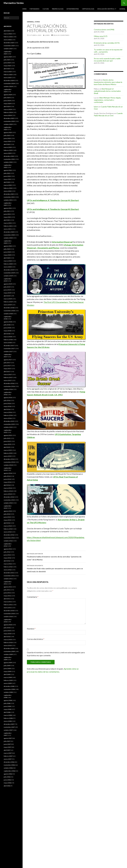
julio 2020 (7, 249)
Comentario (33, 597)
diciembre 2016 (9, 383)
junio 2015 (7, 441)
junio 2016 (7, 403)
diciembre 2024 (9, 80)
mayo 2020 (7, 255)
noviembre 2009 (9, 651)
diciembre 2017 (9, 346)
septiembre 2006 (9, 771)
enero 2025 (8, 78)
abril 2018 (7, 334)
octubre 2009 (8, 654)
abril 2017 (7, 372)
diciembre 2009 (9, 648)
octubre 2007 (8, 730)
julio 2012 (7, 552)
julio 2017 (7, 363)
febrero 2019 (8, 302)
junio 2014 (7, 479)
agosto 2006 (8, 774)
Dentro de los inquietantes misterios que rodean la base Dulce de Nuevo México (108, 82)
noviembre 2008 (9, 689)
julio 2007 (7, 741)
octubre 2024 (8, 86)
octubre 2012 (8, 541)
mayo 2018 (7, 331)
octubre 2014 (8, 465)
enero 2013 (8, 532)
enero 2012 (8, 570)
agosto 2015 (8, 435)
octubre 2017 (8, 351)
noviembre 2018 (9, 311)
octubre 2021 (8, 200)
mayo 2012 (7, 558)
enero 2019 (8, 305)
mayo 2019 (7, 293)
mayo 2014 (7, 482)
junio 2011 (7, 593)
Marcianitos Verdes (14, 3)
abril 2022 (7, 182)
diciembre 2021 (9, 194)
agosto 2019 (8, 284)
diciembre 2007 (9, 724)
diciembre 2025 (9, 43)
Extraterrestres (73, 9)
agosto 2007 (8, 738)
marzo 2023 (8, 147)
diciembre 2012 (9, 535)
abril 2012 (7, 561)
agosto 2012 (8, 549)
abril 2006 (7, 786)
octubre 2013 (8, 503)
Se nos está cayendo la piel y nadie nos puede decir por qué (107, 60)
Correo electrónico (36, 639)
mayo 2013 (7, 520)
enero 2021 (8, 229)
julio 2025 (7, 60)
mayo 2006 (7, 783)
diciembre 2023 (9, 118)
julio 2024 (7, 98)
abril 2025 (7, 69)
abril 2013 (7, 523)
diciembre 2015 (9, 421)
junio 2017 (7, 366)
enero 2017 (8, 380)
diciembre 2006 (9, 762)
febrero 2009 (8, 680)
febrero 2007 (8, 756)
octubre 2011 (8, 579)
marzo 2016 (8, 412)
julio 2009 (7, 666)
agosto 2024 (8, 95)
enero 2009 (8, 683)
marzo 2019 (8, 299)
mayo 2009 (7, 671)
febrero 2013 (8, 529)
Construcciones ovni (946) (104, 30)
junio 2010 (7, 631)
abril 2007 (7, 750)
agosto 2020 (8, 246)
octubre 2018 (8, 314)
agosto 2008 (8, 700)
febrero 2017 (8, 377)
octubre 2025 (8, 49)
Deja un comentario (61, 35)
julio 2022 (7, 173)
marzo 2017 (8, 374)
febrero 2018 (8, 340)
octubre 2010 (8, 617)
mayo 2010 (7, 634)
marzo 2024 (8, 109)
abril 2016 (7, 409)
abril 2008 (7, 712)
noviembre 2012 (9, 538)
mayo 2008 (7, 709)
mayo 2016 (7, 406)
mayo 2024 (7, 104)
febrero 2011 (8, 605)
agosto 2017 (8, 360)
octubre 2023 (8, 124)
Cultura (46, 9)
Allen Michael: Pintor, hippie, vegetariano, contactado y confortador (107, 100)
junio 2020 (7, 252)
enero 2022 (8, 191)
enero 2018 (8, 343)
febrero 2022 (8, 188)
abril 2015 (7, 447)
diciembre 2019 (9, 270)
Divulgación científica (106, 9)
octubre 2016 (8, 389)
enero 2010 (8, 645)
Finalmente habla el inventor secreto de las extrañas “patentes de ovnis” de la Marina (56, 556)
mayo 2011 (7, 596)
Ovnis (24, 9)
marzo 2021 (8, 223)
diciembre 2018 (9, 308)
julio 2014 (7, 476)
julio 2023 (7, 135)
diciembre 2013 (9, 497)
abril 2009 (7, 674)
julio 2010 (7, 628)
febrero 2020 (8, 264)
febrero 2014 (8, 491)
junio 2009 (7, 668)
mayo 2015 (7, 444)
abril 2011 (7, 599)
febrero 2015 (8, 453)
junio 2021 (7, 214)
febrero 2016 (8, 415)
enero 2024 (8, 115)
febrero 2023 (8, 150)
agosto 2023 (8, 132)
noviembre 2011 (9, 576)
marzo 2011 (8, 602)
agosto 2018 (8, 322)
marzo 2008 (8, 715)
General (122, 9)
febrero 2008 (8, 718)
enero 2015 (8, 456)
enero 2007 (8, 759)
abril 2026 (7, 31)
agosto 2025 (8, 57)
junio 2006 (7, 780)
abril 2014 (7, 485)
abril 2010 (7, 637)
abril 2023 (7, 144)
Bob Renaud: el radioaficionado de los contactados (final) (107, 91)
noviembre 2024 (9, 83)
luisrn (47, 35)
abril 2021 (7, 220)
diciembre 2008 (9, 686)
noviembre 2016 (9, 386)
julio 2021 (7, 211)
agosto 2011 (8, 587)
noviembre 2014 (9, 462)
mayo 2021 (7, 217)
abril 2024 (7, 106)
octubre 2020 (8, 238)
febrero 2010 (8, 642)
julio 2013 (7, 514)
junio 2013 (7, 517)
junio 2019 (7, 290)
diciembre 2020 (9, 232)
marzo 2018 (8, 337)
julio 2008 (7, 703)
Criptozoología (88, 9)
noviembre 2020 (9, 235)
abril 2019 (7, 296)
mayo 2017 (7, 369)
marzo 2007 (8, 753)
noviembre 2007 (9, 727)
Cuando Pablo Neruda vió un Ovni (108, 114)
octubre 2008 (8, 692)
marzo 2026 (8, 34)
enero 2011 (8, 608)
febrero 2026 (8, 37)
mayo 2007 (7, 747)
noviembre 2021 (9, 197)
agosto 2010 (8, 625)
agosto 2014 (8, 473)
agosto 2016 (8, 397)
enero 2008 (8, 721)
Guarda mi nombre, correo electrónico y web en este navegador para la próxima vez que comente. (56, 654)
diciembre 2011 (9, 573)
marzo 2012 (8, 564)
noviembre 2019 (9, 273)
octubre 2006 (8, 768)
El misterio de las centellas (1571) (107, 43)
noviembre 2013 (9, 500)
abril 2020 (7, 258)
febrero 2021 (8, 226)
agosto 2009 (8, 663)
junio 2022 (7, 176)
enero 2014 (8, 494)
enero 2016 (8, 418)
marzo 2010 (8, 640)
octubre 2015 (8, 427)
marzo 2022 (8, 185)
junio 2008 (7, 706)
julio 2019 (7, 287)
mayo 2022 (7, 179)
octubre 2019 (8, 276)
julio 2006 (7, 777)
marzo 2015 (8, 450)
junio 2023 (7, 138)
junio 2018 (7, 328)
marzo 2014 (8, 488)
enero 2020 (8, 267)
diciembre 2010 (9, 611)
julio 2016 (7, 400)
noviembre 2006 (9, 765)
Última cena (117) (101, 36)
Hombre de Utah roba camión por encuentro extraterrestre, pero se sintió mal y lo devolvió (56, 568)
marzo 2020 (8, 261)
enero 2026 (8, 40)
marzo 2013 (8, 526)
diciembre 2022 (9, 156)
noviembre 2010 (9, 614)
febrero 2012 (8, 567)
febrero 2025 (8, 75)
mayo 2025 (7, 66)
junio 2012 (7, 555)
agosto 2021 (8, 208)
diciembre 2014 (9, 459)
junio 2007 (7, 744)
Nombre (31, 629)
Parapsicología (58, 9)
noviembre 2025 (9, 46)
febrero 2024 (8, 112)
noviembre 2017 (9, 348)
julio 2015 (7, 438)
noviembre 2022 (9, 159)
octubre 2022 (8, 162)
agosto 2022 (8, 170)
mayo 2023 (7, 141)
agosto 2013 (8, 511)
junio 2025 (7, 63)
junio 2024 (7, 101)
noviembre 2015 (9, 424)
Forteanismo (34, 9)
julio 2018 (7, 325)
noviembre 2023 (9, 121)
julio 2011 (7, 590)
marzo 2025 (8, 72)
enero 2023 (8, 153)
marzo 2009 (8, 677)
